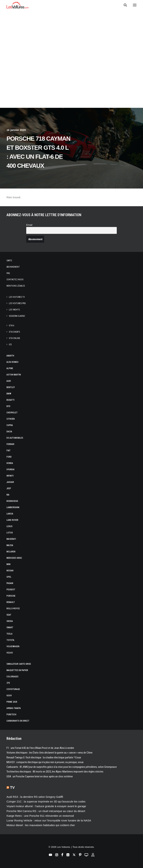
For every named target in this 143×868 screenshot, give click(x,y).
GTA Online (14, 338)
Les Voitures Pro (17, 303)
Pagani (10, 583)
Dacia (9, 432)
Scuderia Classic (17, 316)
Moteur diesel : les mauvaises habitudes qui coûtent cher (41, 825)
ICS (10, 345)
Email (29, 225)
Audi (9, 381)
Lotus (10, 533)
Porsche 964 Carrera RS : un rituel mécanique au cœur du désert (46, 811)
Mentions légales (16, 286)
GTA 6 (11, 326)
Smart (10, 627)
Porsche (11, 596)
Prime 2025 (12, 702)
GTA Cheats (14, 332)
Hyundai (10, 469)
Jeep (9, 488)
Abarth (10, 356)
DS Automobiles (15, 438)
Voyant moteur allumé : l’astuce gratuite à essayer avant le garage (46, 806)
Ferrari (10, 444)
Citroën (11, 419)
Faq (8, 273)
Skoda (10, 621)
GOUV (9, 696)
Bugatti (10, 400)
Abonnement (13, 267)
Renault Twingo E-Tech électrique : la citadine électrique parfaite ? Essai (44, 757)
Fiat (9, 451)
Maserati (11, 539)
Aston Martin (14, 375)
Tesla (10, 634)
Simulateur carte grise (19, 664)
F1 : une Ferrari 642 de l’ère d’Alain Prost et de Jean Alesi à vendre (40, 748)
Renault (11, 602)
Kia (8, 495)
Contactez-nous (15, 280)
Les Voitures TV (17, 297)
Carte (9, 261)
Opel (9, 577)
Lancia (10, 514)
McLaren (11, 552)
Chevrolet (12, 413)
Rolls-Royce (13, 609)
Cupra (10, 425)
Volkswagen (13, 646)
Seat (9, 615)
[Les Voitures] (18, 5)
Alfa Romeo (12, 362)
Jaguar (10, 482)
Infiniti (10, 476)
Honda (10, 463)
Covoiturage (13, 689)
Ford (9, 457)
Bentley (11, 387)
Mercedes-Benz (14, 558)
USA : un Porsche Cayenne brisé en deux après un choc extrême (40, 776)
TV (12, 787)
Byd (8, 406)
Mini (9, 564)
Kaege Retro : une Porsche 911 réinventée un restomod (40, 816)
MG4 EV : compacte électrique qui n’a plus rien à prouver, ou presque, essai (45, 762)
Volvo (10, 653)
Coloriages (12, 677)
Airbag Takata (14, 708)
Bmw (9, 394)
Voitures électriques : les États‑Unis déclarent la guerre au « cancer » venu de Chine (50, 753)
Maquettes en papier (17, 670)
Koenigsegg (12, 501)
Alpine (10, 368)
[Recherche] (124, 5)
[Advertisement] (71, 74)
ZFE (8, 683)
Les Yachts (14, 310)
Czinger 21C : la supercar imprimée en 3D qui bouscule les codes (46, 801)
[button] (135, 5)
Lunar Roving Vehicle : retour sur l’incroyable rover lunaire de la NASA (49, 820)
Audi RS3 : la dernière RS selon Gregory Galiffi (35, 797)
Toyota (10, 640)
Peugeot (11, 590)
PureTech (11, 715)
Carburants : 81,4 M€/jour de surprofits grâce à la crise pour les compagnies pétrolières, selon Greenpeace (62, 767)
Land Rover (12, 520)
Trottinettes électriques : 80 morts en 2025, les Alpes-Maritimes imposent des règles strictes (55, 772)
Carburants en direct (18, 721)
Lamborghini (13, 507)
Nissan (10, 571)
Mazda (10, 545)
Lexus (10, 526)
